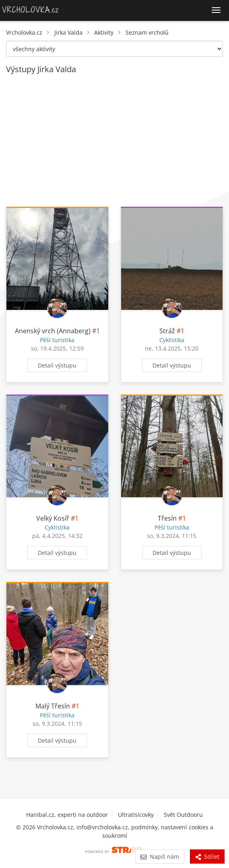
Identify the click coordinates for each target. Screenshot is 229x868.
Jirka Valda (68, 32)
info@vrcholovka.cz (102, 827)
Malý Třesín (53, 706)
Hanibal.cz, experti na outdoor (67, 815)
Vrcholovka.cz (24, 32)
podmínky (144, 827)
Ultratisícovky (136, 815)
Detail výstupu (57, 365)
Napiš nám (160, 857)
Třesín (167, 518)
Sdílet (207, 857)
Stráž (167, 331)
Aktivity (104, 32)
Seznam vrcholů (147, 32)
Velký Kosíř (53, 518)
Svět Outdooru (183, 815)
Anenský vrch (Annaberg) (53, 331)
